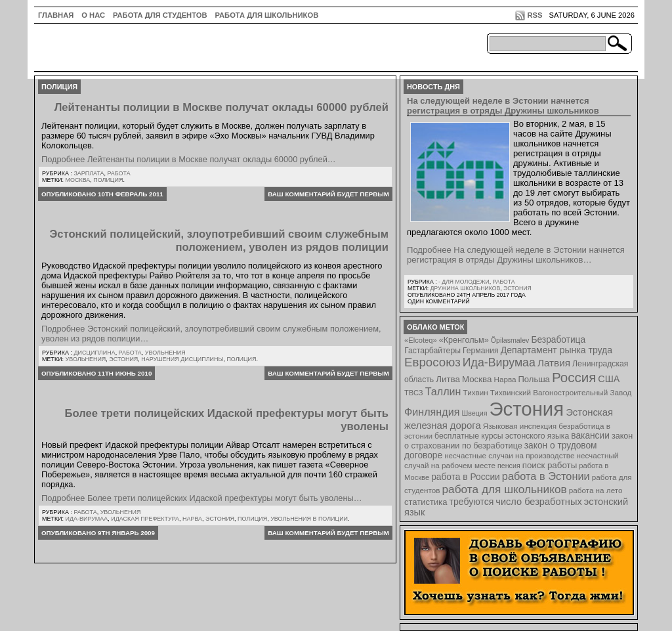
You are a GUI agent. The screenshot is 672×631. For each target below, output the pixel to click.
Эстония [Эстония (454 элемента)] (527, 409)
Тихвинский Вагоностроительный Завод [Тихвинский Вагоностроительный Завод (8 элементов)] (561, 392)
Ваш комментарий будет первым (328, 194)
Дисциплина (94, 353)
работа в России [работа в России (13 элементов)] (466, 477)
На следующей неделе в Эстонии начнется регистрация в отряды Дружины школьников (503, 106)
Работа (118, 173)
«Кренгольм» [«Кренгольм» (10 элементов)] (464, 340)
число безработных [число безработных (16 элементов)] (538, 502)
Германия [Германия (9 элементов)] (481, 351)
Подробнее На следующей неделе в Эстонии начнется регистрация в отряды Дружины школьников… (516, 255)
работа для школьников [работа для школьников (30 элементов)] (505, 489)
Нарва (192, 519)
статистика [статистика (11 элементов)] (426, 502)
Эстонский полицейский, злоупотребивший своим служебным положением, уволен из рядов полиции (219, 241)
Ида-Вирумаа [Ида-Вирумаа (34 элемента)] (499, 362)
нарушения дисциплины (182, 359)
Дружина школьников (465, 288)
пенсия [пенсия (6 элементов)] (509, 466)
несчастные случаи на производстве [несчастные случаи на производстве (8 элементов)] (509, 455)
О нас (93, 15)
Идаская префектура (145, 519)
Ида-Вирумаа (87, 519)
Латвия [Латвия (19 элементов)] (554, 363)
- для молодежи (464, 282)
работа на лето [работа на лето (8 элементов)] (596, 490)
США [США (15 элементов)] (609, 379)
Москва (78, 180)
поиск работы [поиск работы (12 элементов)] (550, 465)
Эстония (123, 359)
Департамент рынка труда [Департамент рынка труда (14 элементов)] (556, 350)
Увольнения (165, 353)
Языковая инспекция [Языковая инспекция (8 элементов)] (520, 426)
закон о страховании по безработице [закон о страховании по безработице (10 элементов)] (518, 441)
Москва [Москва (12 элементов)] (477, 379)
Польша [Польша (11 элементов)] (534, 379)
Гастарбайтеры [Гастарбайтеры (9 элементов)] (432, 351)
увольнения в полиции (309, 519)
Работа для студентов (160, 15)
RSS (535, 15)
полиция (108, 180)
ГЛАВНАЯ (56, 15)
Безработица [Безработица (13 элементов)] (558, 340)
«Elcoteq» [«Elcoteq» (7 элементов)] (421, 340)
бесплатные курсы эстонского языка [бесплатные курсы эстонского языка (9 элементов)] (502, 436)
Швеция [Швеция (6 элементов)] (474, 413)
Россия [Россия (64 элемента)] (574, 377)
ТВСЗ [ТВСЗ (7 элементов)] (414, 393)
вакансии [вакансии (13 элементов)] (590, 436)
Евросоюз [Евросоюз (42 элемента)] (432, 362)
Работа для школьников (267, 15)
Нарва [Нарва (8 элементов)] (505, 379)
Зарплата (89, 173)
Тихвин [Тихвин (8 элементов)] (476, 392)
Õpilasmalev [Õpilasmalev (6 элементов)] (510, 340)
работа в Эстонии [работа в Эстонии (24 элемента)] (546, 476)
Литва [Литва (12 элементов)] (448, 379)
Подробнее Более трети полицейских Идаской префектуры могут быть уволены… (202, 498)
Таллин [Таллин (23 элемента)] (443, 391)
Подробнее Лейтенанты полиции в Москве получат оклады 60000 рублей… (189, 159)
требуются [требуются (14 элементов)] (472, 502)
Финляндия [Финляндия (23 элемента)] (432, 412)
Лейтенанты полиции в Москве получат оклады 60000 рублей (221, 107)
